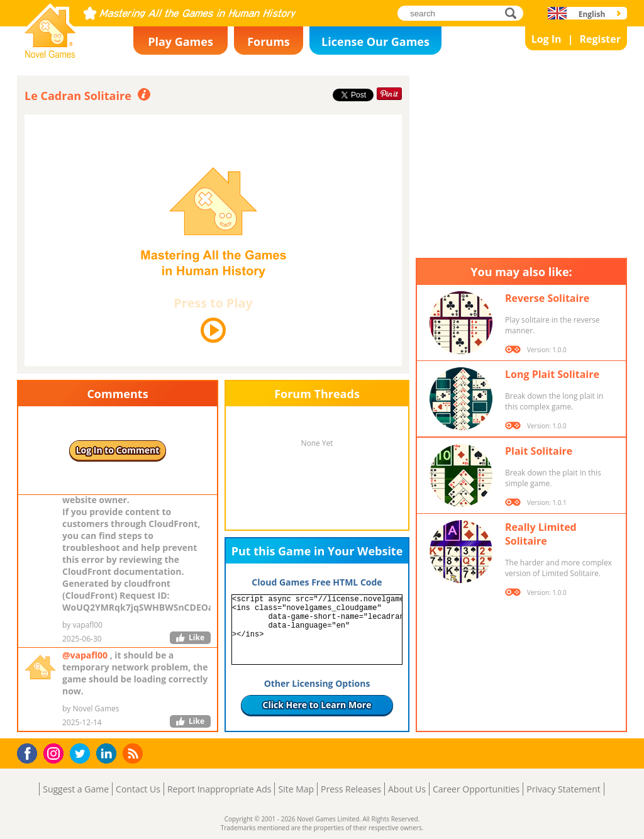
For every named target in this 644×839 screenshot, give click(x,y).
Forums (269, 42)
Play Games (180, 42)
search (514, 13)
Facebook (31, 752)
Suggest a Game (76, 789)
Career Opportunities (476, 789)
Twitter (82, 754)
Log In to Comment (118, 450)
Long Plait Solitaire (552, 374)
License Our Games (375, 42)
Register (600, 39)
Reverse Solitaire (547, 298)
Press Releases (351, 789)
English (592, 14)
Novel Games (48, 54)
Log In (547, 39)
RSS (134, 753)
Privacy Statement (563, 789)
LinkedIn (108, 754)
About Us (407, 789)
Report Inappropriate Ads (219, 789)
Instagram (55, 753)
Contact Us (138, 789)
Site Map (296, 789)
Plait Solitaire (539, 451)
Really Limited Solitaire (541, 534)
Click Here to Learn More (317, 705)
